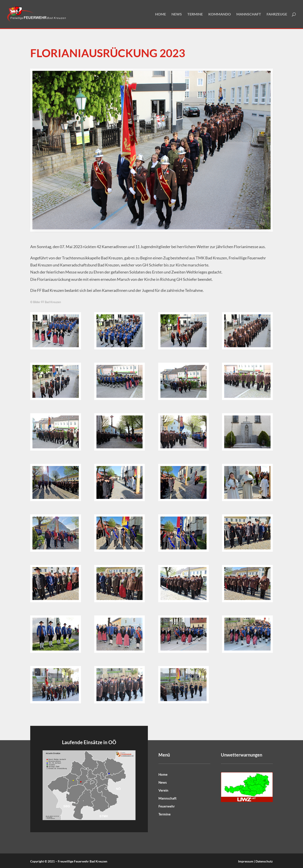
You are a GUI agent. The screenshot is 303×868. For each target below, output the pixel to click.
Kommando (220, 14)
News (177, 14)
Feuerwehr (167, 806)
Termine (195, 14)
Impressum (246, 861)
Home (161, 14)
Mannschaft (249, 14)
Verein (163, 790)
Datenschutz (264, 861)
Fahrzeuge (277, 14)
